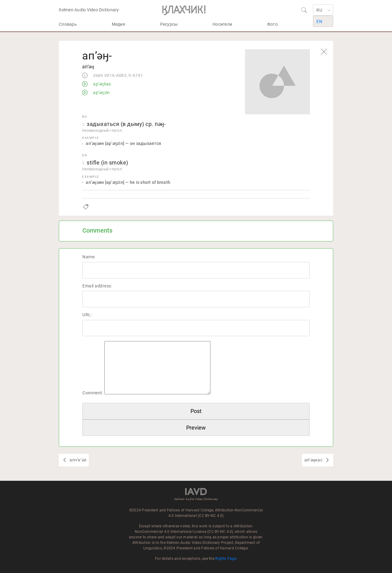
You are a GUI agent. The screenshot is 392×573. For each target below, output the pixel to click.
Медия (119, 24)
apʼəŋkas (102, 84)
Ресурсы (169, 24)
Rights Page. (226, 559)
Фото (272, 24)
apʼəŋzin (101, 93)
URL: (87, 315)
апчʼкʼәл (77, 460)
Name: (89, 257)
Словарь (68, 24)
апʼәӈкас (314, 460)
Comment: (93, 393)
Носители (222, 24)
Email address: (97, 286)
